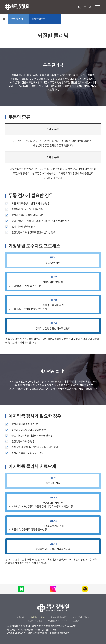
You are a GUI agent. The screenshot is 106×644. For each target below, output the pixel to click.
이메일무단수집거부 (81, 617)
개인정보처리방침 (37, 617)
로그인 (88, 7)
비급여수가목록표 (35, 621)
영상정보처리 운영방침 (58, 621)
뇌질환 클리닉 (39, 19)
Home (4, 19)
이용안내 (20, 617)
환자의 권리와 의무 (59, 617)
